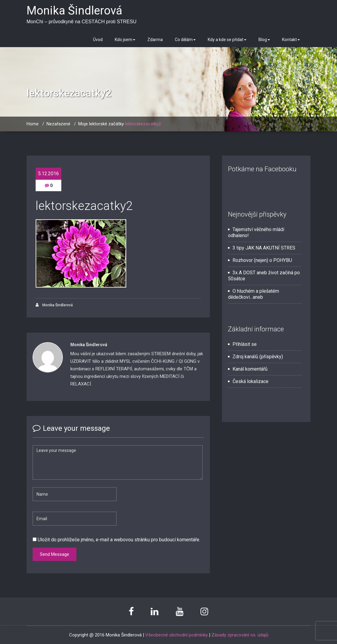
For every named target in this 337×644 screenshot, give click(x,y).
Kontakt (291, 40)
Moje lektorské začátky (101, 124)
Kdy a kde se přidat (227, 40)
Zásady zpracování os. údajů (240, 635)
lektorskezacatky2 (143, 124)
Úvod (98, 40)
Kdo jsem (125, 40)
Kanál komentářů (250, 369)
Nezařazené (58, 124)
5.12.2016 (48, 174)
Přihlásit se (245, 344)
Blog (264, 40)
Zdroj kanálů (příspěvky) (258, 357)
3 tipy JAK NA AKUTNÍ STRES (264, 248)
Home (33, 124)
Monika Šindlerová (54, 305)
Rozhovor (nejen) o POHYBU (262, 260)
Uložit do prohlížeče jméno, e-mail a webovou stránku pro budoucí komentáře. (119, 540)
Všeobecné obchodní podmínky (177, 635)
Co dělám (185, 40)
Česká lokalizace (250, 381)
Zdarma (155, 40)
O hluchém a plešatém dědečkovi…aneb (254, 294)
